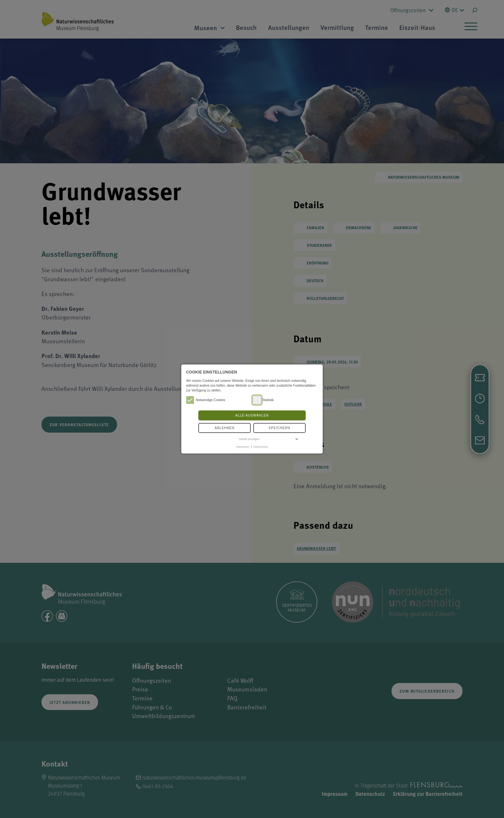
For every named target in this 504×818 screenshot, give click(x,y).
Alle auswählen (252, 415)
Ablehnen (225, 428)
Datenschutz (261, 447)
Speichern (279, 428)
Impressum (243, 447)
